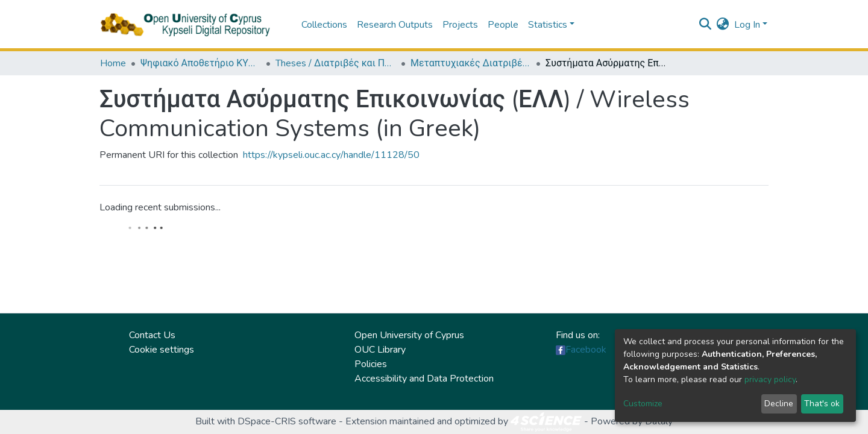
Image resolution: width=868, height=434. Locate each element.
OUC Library (380, 350)
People (503, 25)
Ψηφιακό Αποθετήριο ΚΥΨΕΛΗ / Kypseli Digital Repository (201, 63)
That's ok (822, 404)
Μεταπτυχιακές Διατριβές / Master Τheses (471, 63)
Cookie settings (162, 350)
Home (113, 63)
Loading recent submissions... (160, 207)
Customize (643, 404)
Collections (324, 25)
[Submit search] (706, 25)
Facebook (586, 350)
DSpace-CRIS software (287, 421)
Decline (779, 404)
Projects (460, 25)
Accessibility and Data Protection (424, 379)
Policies (371, 364)
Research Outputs (395, 25)
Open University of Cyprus (409, 335)
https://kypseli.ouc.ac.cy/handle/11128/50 (331, 155)
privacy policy (770, 379)
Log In (747, 25)
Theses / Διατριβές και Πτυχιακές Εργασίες (336, 63)
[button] (723, 25)
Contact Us (152, 335)
